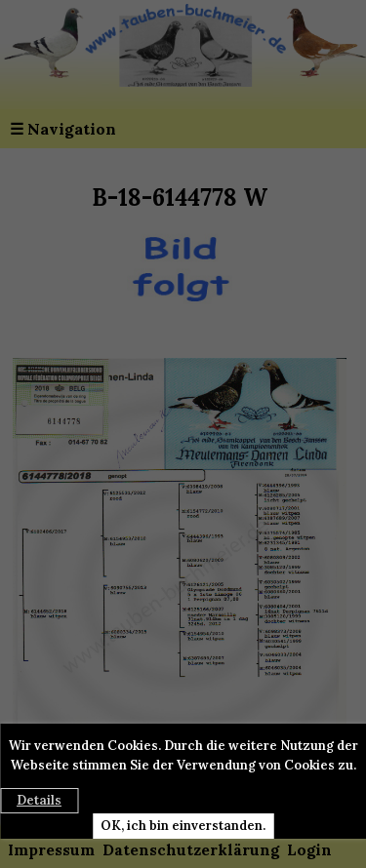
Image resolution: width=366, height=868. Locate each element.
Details (39, 800)
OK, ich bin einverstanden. (183, 826)
